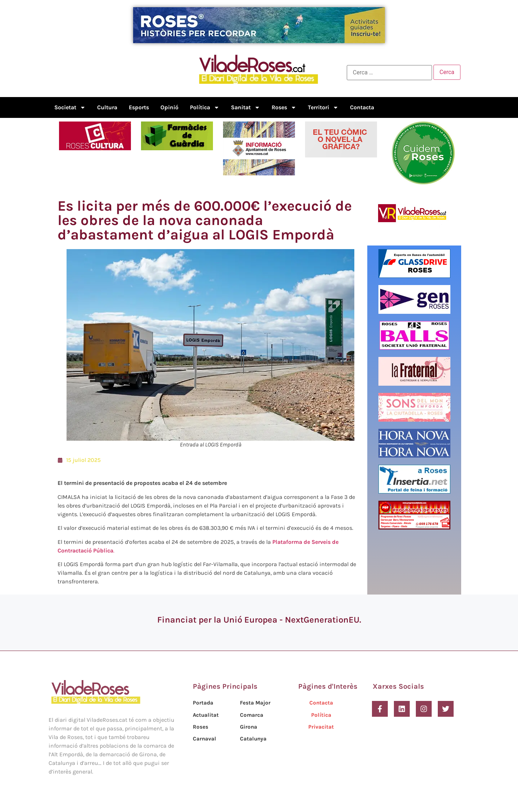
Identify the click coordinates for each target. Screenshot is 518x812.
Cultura (107, 107)
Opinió (169, 107)
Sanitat (246, 107)
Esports (139, 107)
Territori (323, 107)
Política (205, 107)
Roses (284, 107)
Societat (70, 107)
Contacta (362, 107)
